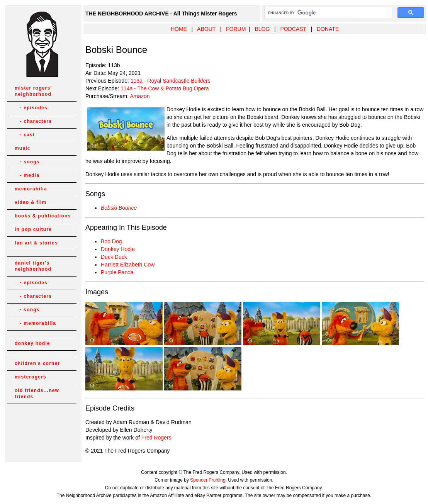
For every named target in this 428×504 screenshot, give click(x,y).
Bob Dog (111, 241)
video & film (31, 202)
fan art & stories (36, 243)
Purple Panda (117, 272)
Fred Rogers (156, 438)
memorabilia (31, 189)
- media (27, 175)
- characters (33, 121)
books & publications (43, 216)
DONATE (328, 29)
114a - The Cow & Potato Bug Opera (165, 88)
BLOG (262, 29)
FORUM (236, 29)
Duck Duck (114, 257)
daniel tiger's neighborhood (33, 266)
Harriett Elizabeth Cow (128, 265)
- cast (25, 135)
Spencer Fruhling (208, 480)
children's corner (37, 363)
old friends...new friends (37, 394)
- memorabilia (35, 323)
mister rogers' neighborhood (33, 91)
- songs (27, 162)
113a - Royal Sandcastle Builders (171, 81)
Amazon (140, 96)
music (23, 148)
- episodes (31, 108)
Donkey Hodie (118, 249)
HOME (179, 29)
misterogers (31, 377)
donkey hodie (32, 343)
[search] (327, 13)
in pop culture (33, 229)
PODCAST (293, 29)
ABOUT (206, 29)
